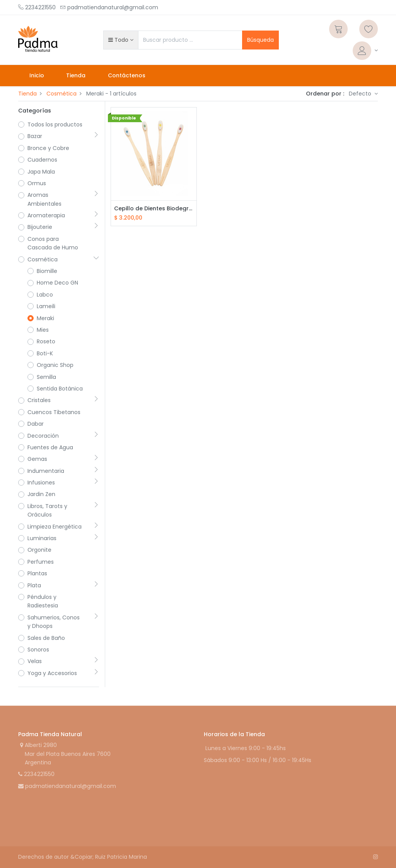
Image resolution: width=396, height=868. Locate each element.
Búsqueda (260, 40)
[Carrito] (338, 29)
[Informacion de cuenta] (365, 51)
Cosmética (61, 94)
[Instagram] (376, 857)
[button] (121, 40)
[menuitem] (37, 75)
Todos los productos (55, 124)
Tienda (27, 94)
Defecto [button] (361, 94)
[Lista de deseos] (369, 29)
